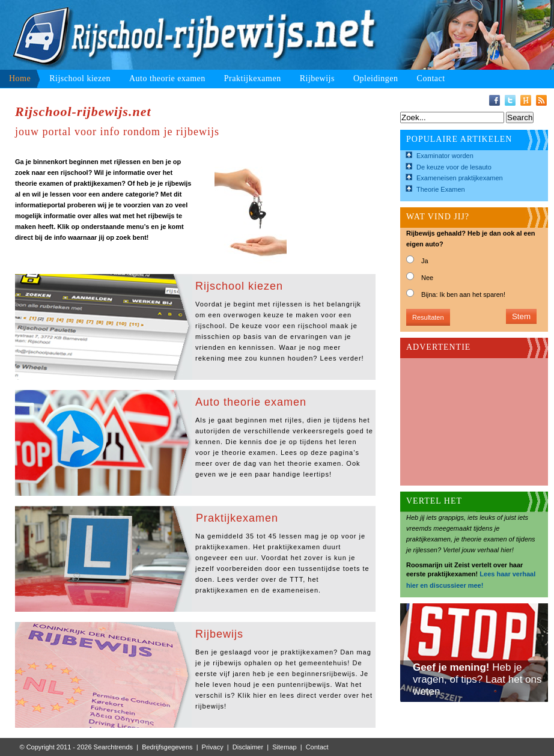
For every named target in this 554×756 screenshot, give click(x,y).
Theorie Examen (441, 189)
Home (20, 78)
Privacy (213, 747)
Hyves (526, 100)
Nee (427, 278)
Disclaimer (248, 747)
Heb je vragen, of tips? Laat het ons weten (477, 679)
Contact (431, 78)
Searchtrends (113, 747)
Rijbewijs (317, 78)
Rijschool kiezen (80, 78)
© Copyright (37, 747)
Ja (425, 261)
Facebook (495, 100)
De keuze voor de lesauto (454, 167)
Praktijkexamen (253, 78)
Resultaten (428, 317)
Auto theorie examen (167, 78)
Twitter (510, 100)
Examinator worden (445, 156)
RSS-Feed (541, 100)
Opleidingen (376, 78)
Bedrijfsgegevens (167, 747)
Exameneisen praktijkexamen (460, 178)
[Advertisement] (466, 418)
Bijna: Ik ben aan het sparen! (463, 294)
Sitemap (284, 747)
